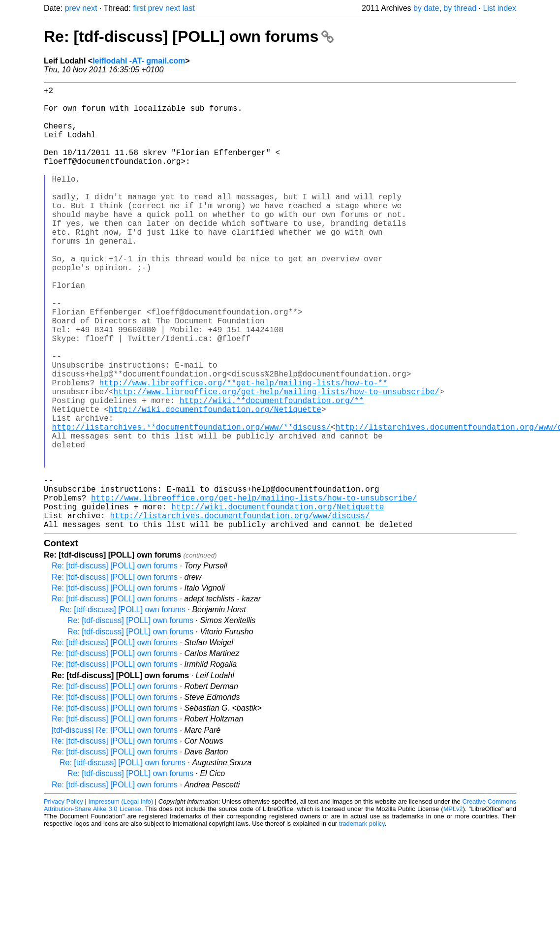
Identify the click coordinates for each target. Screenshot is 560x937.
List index (499, 8)
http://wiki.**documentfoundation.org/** (272, 471)
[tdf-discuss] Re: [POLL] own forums (115, 828)
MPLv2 (453, 907)
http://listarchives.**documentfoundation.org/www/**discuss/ (191, 503)
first (139, 8)
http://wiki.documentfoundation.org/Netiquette (215, 482)
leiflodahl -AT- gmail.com (139, 61)
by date (426, 8)
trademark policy (362, 922)
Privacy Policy (63, 900)
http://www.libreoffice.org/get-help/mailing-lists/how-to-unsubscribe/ (276, 460)
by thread (460, 8)
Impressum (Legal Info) (121, 900)
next (90, 8)
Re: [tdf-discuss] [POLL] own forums (189, 36)
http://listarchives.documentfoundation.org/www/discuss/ (240, 612)
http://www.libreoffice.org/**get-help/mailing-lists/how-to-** (244, 449)
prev (73, 8)
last (189, 8)
